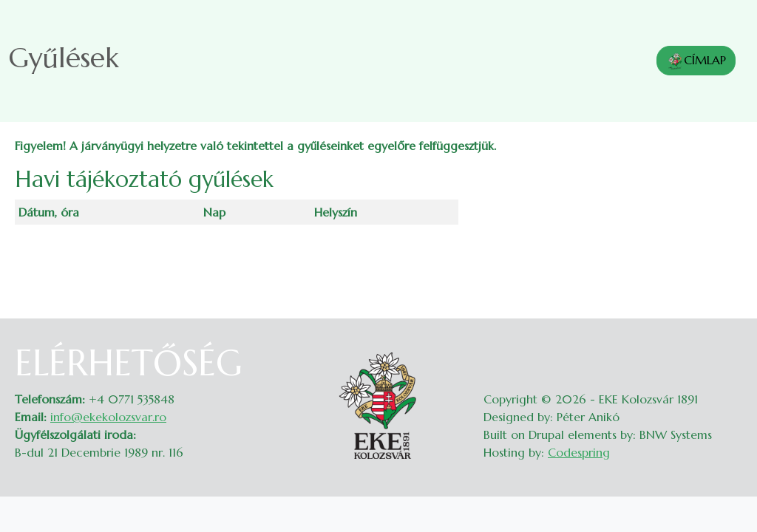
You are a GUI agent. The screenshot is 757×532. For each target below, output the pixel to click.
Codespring (579, 452)
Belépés (728, 351)
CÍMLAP (696, 61)
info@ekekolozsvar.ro (108, 417)
